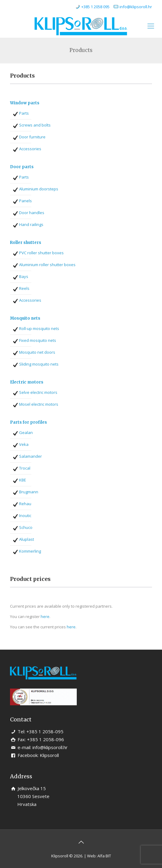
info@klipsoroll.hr (136, 7)
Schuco (26, 527)
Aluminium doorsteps (39, 189)
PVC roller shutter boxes (41, 253)
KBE (23, 480)
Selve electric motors (38, 392)
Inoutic (25, 516)
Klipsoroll (49, 755)
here (45, 616)
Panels (25, 201)
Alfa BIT (104, 856)
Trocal (25, 468)
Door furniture (32, 137)
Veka (24, 444)
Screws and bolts (35, 125)
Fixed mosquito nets (38, 340)
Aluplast (27, 539)
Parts (24, 113)
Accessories (30, 149)
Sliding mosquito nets (39, 364)
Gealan (26, 432)
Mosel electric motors (39, 404)
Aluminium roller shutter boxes (47, 265)
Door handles (32, 213)
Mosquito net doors (37, 352)
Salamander (30, 456)
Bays (24, 276)
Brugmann (29, 492)
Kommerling (30, 551)
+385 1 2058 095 (95, 7)
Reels (24, 288)
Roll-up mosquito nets (39, 328)
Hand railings (31, 224)
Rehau (25, 504)
